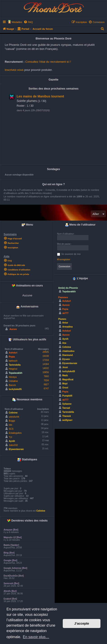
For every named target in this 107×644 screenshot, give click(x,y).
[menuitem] (28, 22)
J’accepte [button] (82, 623)
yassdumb (14, 417)
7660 (46, 376)
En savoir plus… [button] (36, 637)
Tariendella (15, 365)
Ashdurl (13, 353)
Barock (12, 385)
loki (10, 425)
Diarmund (68, 355)
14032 (46, 368)
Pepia (12, 357)
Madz (65, 375)
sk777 (65, 313)
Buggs (12, 421)
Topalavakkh (16, 373)
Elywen (66, 359)
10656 (46, 372)
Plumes (62, 319)
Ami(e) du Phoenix (68, 288)
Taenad (66, 408)
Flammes (63, 297)
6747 (46, 389)
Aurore (13, 329)
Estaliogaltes (15, 433)
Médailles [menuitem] (17, 22)
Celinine (13, 413)
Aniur (65, 323)
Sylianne (67, 404)
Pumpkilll (67, 396)
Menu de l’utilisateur (80, 225)
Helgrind (13, 369)
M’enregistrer (64, 260)
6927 (46, 384)
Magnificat (68, 380)
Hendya (13, 377)
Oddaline (13, 381)
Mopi (65, 384)
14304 (46, 364)
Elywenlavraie (16, 449)
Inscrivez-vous (14, 70)
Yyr (10, 437)
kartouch (13, 361)
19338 (46, 356)
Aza (64, 343)
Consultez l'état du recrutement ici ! (48, 62)
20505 (46, 352)
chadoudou (68, 351)
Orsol (65, 388)
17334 (46, 360)
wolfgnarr (67, 420)
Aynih (12, 441)
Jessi (65, 367)
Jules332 (13, 445)
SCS (11, 429)
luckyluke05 (15, 389)
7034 (46, 380)
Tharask (67, 416)
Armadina (67, 327)
